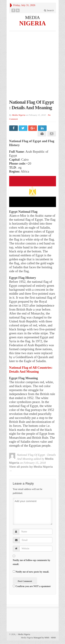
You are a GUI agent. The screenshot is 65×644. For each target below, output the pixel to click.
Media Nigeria (19, 115)
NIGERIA (33, 23)
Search (49, 10)
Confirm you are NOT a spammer (32, 586)
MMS (53, 638)
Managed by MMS (42, 638)
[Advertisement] (32, 67)
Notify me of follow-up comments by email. (32, 562)
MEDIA (32, 18)
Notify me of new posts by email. (32, 572)
